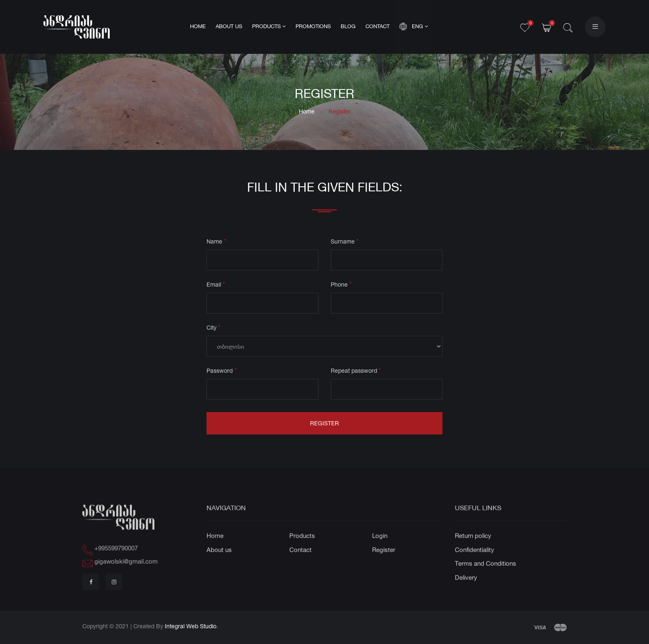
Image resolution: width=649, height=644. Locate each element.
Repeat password (356, 371)
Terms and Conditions (486, 578)
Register (324, 425)
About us (229, 27)
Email (216, 285)
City (214, 328)
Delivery (466, 592)
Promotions (313, 27)
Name (216, 242)
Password (222, 371)
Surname (345, 242)
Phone (341, 285)
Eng (414, 27)
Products (269, 27)
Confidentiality (475, 564)
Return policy (473, 551)
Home (198, 27)
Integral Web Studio (191, 626)
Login (380, 551)
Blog (348, 27)
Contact (377, 27)
